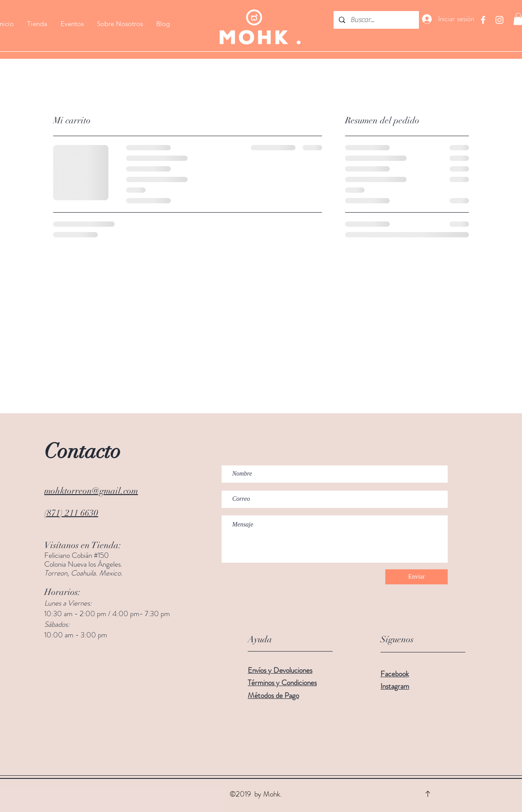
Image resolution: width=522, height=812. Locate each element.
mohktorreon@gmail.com (91, 491)
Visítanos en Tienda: (83, 545)
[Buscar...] (375, 20)
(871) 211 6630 (71, 513)
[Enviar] (416, 577)
